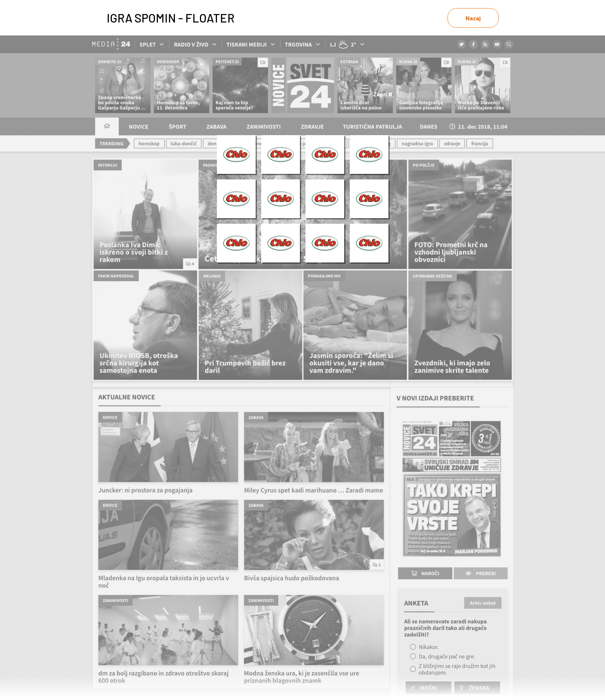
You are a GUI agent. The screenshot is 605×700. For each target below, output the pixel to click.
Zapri (383, 94)
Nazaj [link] (473, 18)
